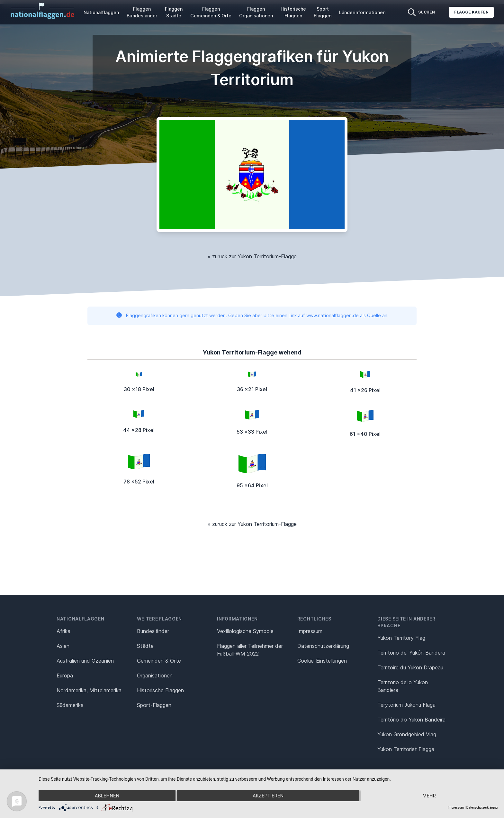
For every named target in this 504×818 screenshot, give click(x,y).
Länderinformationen (362, 12)
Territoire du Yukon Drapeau (410, 667)
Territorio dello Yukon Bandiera (403, 686)
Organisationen (155, 676)
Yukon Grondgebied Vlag (407, 734)
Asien (63, 646)
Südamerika (70, 705)
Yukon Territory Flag (401, 638)
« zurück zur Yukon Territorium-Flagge (252, 256)
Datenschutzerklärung (482, 808)
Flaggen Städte (174, 12)
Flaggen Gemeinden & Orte (211, 12)
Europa (65, 676)
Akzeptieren (268, 796)
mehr (429, 796)
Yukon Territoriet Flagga (406, 749)
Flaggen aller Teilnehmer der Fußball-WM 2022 (250, 650)
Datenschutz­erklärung (323, 646)
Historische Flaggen (293, 12)
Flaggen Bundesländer (142, 12)
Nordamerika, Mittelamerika (89, 690)
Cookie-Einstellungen (322, 661)
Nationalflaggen (101, 12)
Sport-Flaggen (154, 705)
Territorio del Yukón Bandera (411, 653)
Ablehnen (107, 796)
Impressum (310, 631)
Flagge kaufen (471, 12)
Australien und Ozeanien (85, 661)
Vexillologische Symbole (245, 631)
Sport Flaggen (323, 12)
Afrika (63, 631)
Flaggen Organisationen (256, 12)
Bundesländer (153, 631)
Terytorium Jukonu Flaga (406, 705)
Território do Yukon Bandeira (411, 720)
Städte (145, 646)
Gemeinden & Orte (159, 661)
